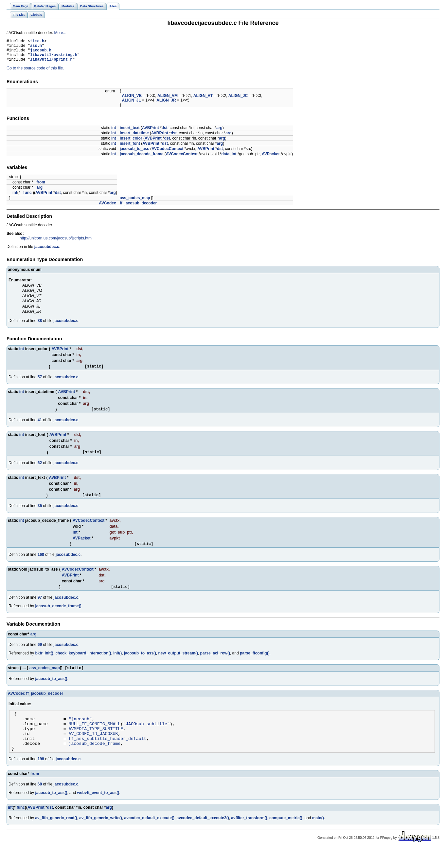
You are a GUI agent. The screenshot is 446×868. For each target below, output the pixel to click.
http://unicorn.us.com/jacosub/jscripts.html (56, 243)
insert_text (130, 133)
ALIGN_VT (203, 101)
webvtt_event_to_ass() (98, 812)
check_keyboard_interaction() (83, 664)
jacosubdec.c (47, 252)
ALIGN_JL (132, 105)
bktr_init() (44, 664)
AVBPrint (151, 133)
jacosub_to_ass (134, 154)
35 (40, 515)
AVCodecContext (167, 154)
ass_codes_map (135, 203)
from (41, 187)
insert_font (130, 148)
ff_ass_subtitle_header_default (108, 756)
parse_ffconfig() (255, 664)
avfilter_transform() (249, 837)
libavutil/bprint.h (51, 64)
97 (40, 608)
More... (60, 33)
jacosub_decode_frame (142, 159)
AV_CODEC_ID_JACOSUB (93, 750)
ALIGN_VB (132, 101)
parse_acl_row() (215, 664)
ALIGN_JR (166, 105)
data (225, 159)
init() (117, 664)
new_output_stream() (178, 664)
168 (41, 564)
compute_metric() (286, 837)
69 (40, 655)
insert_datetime (134, 138)
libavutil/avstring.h (54, 58)
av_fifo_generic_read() (56, 837)
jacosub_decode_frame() (58, 617)
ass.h (36, 47)
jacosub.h (41, 53)
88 (40, 326)
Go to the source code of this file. (35, 73)
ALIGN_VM (168, 101)
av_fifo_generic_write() (101, 837)
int (114, 133)
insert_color (131, 143)
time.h (37, 42)
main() (318, 837)
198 (41, 778)
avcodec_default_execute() (149, 837)
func (27, 198)
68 (40, 803)
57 (40, 383)
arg (219, 133)
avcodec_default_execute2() (203, 837)
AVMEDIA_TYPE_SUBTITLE (96, 744)
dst (165, 133)
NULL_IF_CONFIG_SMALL (95, 738)
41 (40, 427)
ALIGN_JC (238, 101)
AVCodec (107, 208)
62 (40, 471)
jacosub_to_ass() (140, 664)
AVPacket (271, 159)
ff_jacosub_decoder (138, 208)
